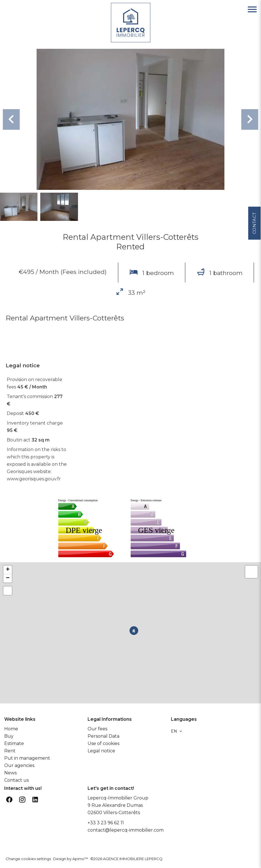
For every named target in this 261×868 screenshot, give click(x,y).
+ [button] (8, 570)
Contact (254, 220)
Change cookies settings (28, 859)
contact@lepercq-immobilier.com (126, 830)
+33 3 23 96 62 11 (106, 823)
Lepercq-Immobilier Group (118, 798)
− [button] (8, 578)
